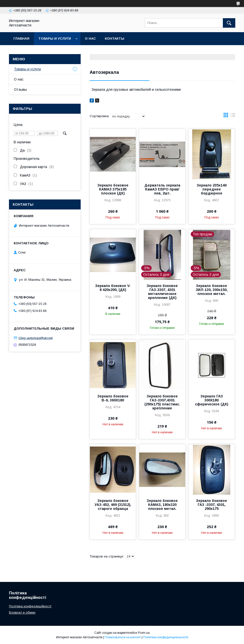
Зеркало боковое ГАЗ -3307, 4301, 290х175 (212, 505)
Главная (21, 39)
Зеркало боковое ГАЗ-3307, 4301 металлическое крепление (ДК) (162, 292)
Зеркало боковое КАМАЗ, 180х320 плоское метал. (162, 505)
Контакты (115, 39)
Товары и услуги (55, 39)
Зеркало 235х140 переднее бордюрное (212, 189)
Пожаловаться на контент (123, 637)
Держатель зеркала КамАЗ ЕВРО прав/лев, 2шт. (162, 189)
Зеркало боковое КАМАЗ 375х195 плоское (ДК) (113, 189)
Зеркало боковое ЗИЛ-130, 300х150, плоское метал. (212, 290)
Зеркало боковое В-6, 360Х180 (113, 398)
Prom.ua (144, 633)
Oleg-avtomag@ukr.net (35, 338)
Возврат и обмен (22, 612)
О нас (90, 39)
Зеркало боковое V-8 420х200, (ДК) (113, 288)
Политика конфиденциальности (166, 637)
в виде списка (233, 116)
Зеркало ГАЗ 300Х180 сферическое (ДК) (212, 400)
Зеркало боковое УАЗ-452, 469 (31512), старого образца (113, 505)
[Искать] (229, 23)
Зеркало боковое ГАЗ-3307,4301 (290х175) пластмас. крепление (162, 402)
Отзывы (20, 90)
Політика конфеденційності (30, 606)
